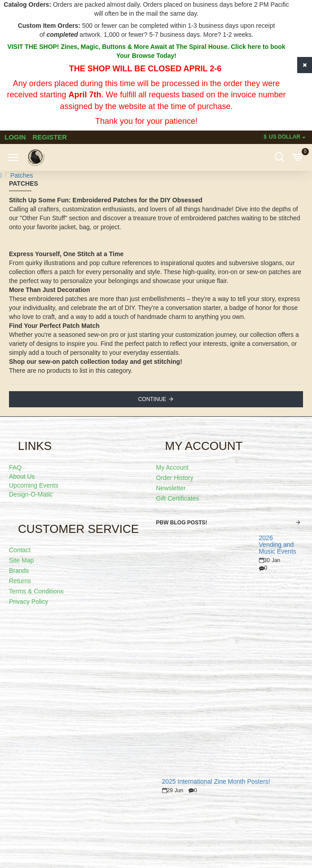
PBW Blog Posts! (182, 523)
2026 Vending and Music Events (278, 545)
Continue (152, 399)
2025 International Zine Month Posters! (216, 782)
